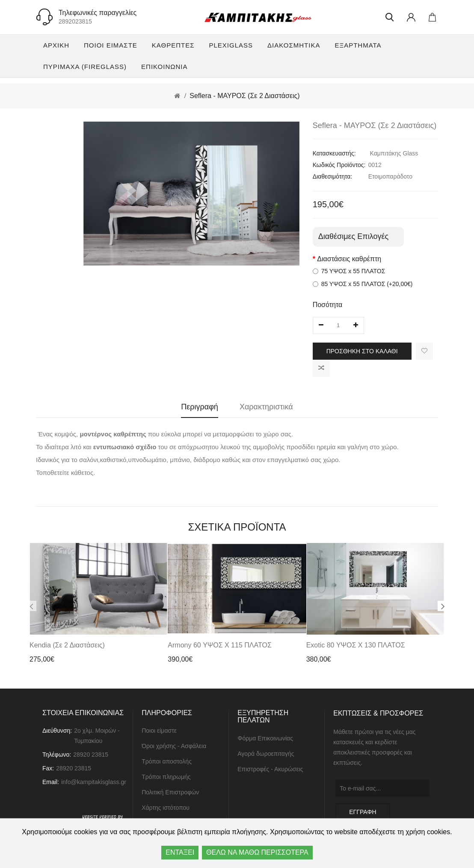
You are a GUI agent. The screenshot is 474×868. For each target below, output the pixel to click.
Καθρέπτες (173, 45)
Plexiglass (231, 45)
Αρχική (56, 45)
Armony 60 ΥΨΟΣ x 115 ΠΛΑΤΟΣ (219, 646)
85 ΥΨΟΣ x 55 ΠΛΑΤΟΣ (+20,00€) (363, 284)
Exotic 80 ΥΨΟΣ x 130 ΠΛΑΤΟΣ (356, 646)
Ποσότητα (328, 305)
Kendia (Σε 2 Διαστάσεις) (67, 646)
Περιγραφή (200, 407)
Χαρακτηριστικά (266, 407)
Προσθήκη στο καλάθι (362, 351)
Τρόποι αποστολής (167, 763)
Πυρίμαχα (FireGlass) (85, 67)
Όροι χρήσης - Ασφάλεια (174, 748)
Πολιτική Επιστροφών (170, 794)
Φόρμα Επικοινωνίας (265, 740)
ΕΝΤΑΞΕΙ (180, 852)
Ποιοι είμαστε (111, 45)
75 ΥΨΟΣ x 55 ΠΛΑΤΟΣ (349, 271)
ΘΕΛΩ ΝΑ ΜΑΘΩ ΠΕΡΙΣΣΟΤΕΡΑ (257, 852)
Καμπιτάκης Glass (394, 153)
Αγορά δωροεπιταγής (266, 755)
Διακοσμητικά (294, 45)
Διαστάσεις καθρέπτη (349, 259)
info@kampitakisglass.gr (94, 784)
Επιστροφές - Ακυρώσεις (270, 771)
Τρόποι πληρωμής (166, 779)
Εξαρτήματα (358, 45)
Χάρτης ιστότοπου (166, 809)
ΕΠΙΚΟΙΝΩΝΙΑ (164, 67)
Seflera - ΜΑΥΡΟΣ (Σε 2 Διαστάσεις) (244, 96)
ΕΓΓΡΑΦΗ (363, 813)
